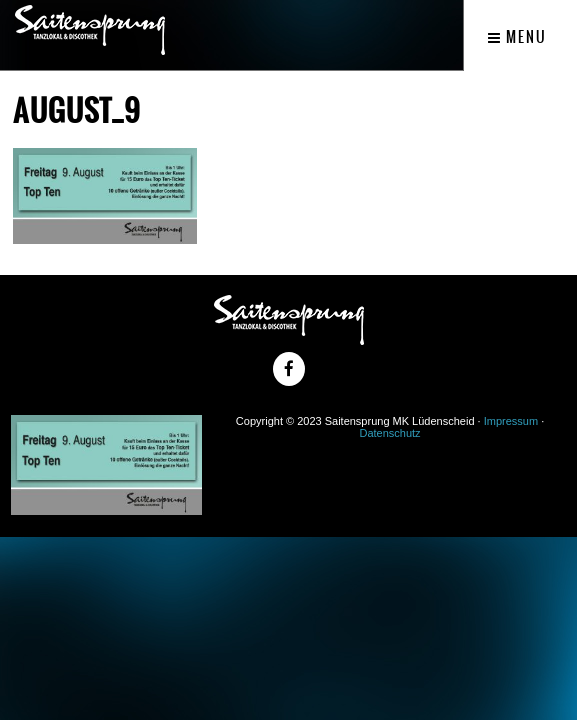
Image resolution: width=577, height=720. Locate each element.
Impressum (511, 421)
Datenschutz (389, 433)
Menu (517, 37)
